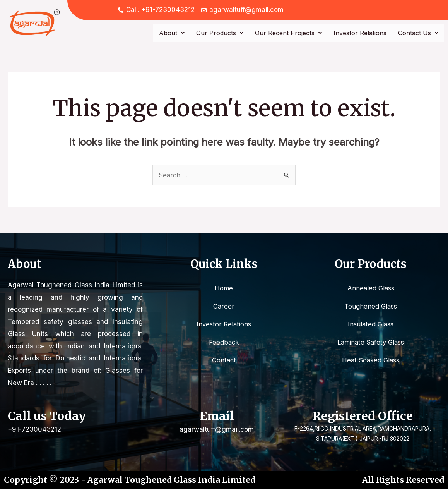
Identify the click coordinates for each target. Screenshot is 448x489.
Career (224, 306)
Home (224, 288)
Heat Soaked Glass (371, 361)
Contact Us (418, 33)
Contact (224, 361)
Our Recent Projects (288, 33)
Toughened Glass (371, 306)
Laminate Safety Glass (371, 343)
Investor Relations (360, 33)
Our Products (220, 33)
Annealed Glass (371, 288)
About (172, 33)
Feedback (224, 343)
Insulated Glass (371, 324)
